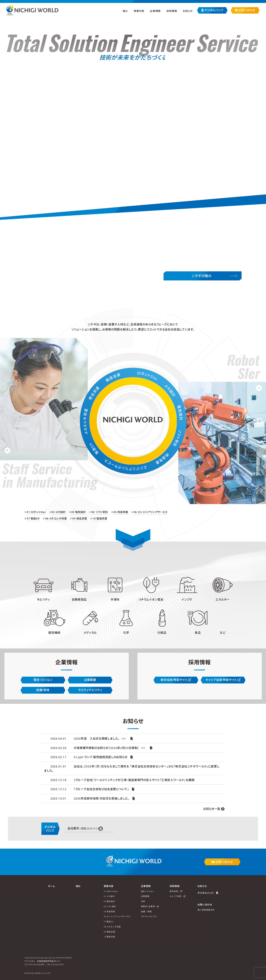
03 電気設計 (79, 512)
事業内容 (139, 11)
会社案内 (83, 828)
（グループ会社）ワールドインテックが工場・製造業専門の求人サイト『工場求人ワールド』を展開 (134, 780)
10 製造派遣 (100, 519)
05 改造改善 (121, 512)
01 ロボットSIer (36, 512)
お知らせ (188, 11)
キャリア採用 (178, 896)
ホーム (52, 886)
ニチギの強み (202, 276)
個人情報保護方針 (206, 910)
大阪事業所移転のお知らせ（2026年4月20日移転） (110, 748)
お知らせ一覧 (212, 809)
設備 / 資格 (146, 911)
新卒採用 (176, 891)
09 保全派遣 (80, 519)
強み (125, 11)
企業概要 (90, 680)
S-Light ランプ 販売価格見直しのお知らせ (101, 757)
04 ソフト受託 (100, 512)
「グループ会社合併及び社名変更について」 (101, 789)
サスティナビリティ (90, 690)
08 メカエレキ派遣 (56, 519)
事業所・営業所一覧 (150, 906)
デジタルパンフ (212, 10)
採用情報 (172, 11)
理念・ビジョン (43, 680)
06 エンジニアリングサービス (151, 512)
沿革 (143, 901)
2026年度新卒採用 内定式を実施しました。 (102, 799)
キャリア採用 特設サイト (223, 680)
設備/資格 (43, 690)
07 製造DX (33, 519)
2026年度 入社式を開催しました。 (101, 739)
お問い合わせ (245, 10)
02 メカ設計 (58, 512)
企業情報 (155, 11)
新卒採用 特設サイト (176, 680)
